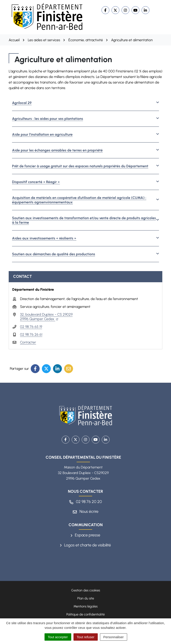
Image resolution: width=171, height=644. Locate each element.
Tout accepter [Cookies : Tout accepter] (58, 637)
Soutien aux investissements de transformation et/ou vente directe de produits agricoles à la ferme (84, 220)
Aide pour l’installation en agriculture (42, 134)
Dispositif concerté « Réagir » (36, 182)
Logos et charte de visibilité (86, 545)
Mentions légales (85, 606)
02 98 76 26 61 (31, 334)
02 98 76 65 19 (31, 327)
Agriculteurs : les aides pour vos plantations (48, 119)
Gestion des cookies (86, 590)
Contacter (28, 342)
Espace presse (86, 535)
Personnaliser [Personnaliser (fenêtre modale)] (114, 637)
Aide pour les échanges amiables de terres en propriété (57, 150)
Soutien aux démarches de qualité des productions (54, 254)
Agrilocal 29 (22, 103)
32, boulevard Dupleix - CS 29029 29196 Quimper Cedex (46, 317)
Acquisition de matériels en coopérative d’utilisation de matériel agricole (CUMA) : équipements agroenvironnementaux (79, 200)
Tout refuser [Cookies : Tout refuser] (86, 637)
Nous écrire (86, 511)
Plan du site (86, 598)
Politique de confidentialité (85, 614)
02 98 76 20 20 (86, 502)
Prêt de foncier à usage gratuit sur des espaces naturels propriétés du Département (80, 166)
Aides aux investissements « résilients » (44, 238)
